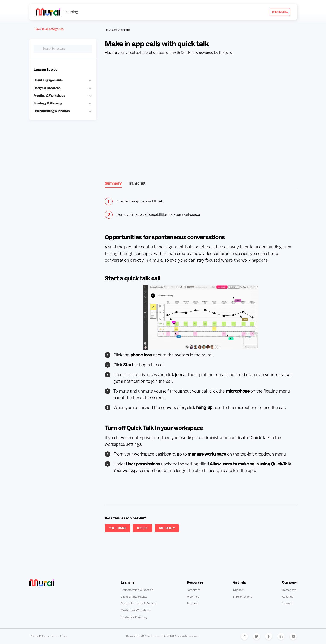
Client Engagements (134, 597)
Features (193, 604)
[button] (63, 81)
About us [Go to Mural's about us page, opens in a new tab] (287, 597)
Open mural (280, 12)
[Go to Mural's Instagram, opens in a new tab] (244, 636)
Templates (194, 590)
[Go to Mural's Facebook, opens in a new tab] (269, 636)
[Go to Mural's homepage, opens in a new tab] (42, 583)
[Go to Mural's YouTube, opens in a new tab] (293, 636)
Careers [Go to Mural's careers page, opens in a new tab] (287, 604)
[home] (57, 12)
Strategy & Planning (134, 617)
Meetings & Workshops (136, 610)
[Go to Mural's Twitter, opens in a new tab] (257, 636)
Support (238, 590)
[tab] (113, 184)
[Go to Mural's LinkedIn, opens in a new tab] (281, 636)
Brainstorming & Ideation (137, 590)
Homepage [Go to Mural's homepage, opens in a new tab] (289, 590)
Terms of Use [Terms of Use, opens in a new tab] (59, 636)
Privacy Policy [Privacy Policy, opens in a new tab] (38, 636)
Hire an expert (242, 597)
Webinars (193, 597)
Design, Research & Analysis (139, 604)
